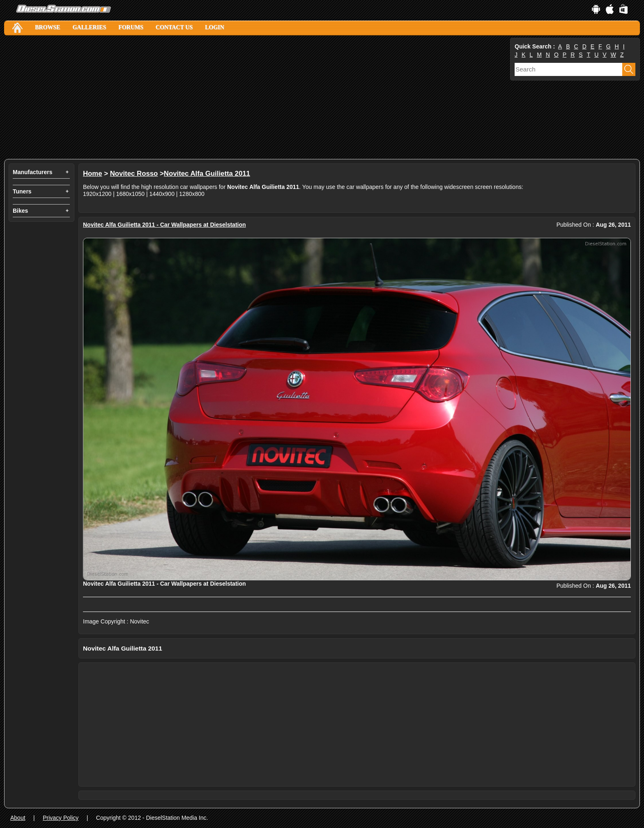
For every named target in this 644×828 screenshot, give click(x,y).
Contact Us (174, 27)
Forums (131, 27)
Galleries (89, 27)
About (18, 818)
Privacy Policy (61, 818)
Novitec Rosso (134, 174)
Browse (47, 27)
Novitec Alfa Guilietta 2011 (207, 174)
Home (93, 174)
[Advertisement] (251, 97)
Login (215, 27)
